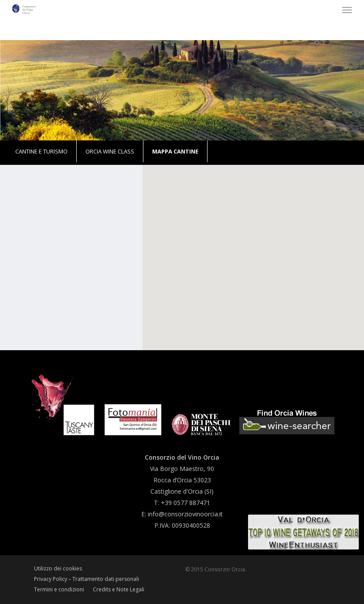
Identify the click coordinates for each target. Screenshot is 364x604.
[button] (347, 10)
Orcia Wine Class (110, 151)
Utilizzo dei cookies (58, 568)
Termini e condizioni (59, 589)
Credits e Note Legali (119, 589)
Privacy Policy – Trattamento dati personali (87, 579)
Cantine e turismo (41, 151)
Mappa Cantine (175, 151)
